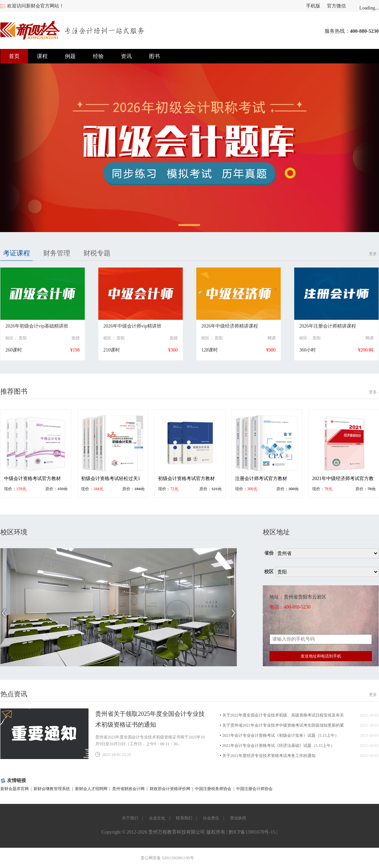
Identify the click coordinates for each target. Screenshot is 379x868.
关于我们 (130, 818)
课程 (42, 56)
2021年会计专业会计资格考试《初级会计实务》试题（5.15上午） (281, 735)
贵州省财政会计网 (128, 789)
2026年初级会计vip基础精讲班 (37, 326)
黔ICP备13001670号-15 (252, 832)
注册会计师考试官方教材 (261, 479)
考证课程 (17, 253)
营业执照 (238, 818)
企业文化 (157, 818)
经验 (98, 56)
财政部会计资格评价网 (170, 789)
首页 (14, 56)
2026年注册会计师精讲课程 (328, 326)
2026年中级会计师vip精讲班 (132, 326)
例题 (70, 56)
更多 (373, 254)
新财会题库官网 (15, 789)
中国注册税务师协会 (213, 789)
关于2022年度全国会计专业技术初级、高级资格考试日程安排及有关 (283, 715)
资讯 (126, 56)
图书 (154, 56)
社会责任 (211, 818)
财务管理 (57, 253)
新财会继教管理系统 (52, 789)
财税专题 (97, 253)
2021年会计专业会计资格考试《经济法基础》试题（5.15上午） (279, 746)
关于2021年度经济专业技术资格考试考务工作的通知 (269, 756)
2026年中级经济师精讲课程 (230, 326)
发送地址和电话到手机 (321, 656)
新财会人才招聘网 (91, 789)
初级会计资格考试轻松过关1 (111, 479)
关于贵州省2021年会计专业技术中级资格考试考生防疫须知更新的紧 (283, 725)
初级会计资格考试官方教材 (186, 479)
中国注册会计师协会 (254, 789)
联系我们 (184, 818)
